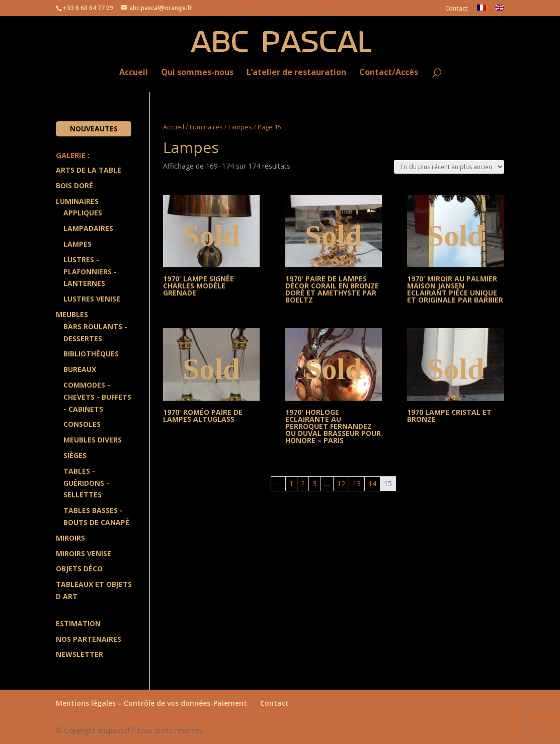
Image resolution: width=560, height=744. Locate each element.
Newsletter (79, 654)
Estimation (78, 623)
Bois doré (74, 185)
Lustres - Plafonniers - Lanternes (90, 272)
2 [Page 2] (303, 483)
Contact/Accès (389, 73)
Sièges (75, 455)
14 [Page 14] (372, 483)
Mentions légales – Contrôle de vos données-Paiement (151, 703)
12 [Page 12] (341, 483)
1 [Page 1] (291, 483)
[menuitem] (482, 10)
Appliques (83, 213)
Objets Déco (79, 569)
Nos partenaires (89, 639)
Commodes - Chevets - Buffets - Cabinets (97, 397)
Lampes (240, 127)
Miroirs (70, 538)
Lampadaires (88, 228)
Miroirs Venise (84, 553)
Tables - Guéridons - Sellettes (86, 483)
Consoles (82, 424)
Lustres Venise (92, 299)
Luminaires (206, 127)
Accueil (134, 73)
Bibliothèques (91, 354)
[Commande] (449, 167)
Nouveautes (94, 129)
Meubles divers (93, 440)
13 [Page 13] (357, 483)
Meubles (72, 314)
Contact (457, 9)
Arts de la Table (89, 170)
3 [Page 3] (314, 483)
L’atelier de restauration (296, 73)
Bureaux (80, 369)
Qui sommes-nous (197, 73)
